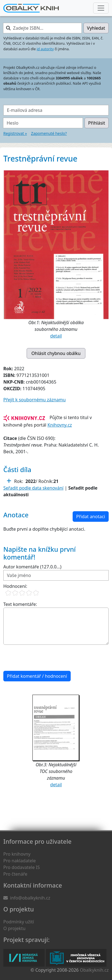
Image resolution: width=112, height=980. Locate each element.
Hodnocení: (15, 586)
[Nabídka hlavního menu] (101, 8)
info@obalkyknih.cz (30, 898)
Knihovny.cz (60, 425)
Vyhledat (96, 28)
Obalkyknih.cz (94, 970)
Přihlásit (97, 123)
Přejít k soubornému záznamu (35, 400)
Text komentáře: (20, 604)
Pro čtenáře (15, 874)
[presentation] (45, 658)
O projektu (14, 928)
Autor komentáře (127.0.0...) (32, 567)
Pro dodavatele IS (22, 867)
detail (56, 336)
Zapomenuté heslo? (49, 133)
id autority (45, 49)
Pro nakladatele (20, 861)
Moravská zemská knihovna (24, 958)
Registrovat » (15, 133)
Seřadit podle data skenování (33, 488)
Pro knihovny (17, 854)
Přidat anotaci (91, 517)
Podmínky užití (19, 922)
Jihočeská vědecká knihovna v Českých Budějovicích (76, 958)
